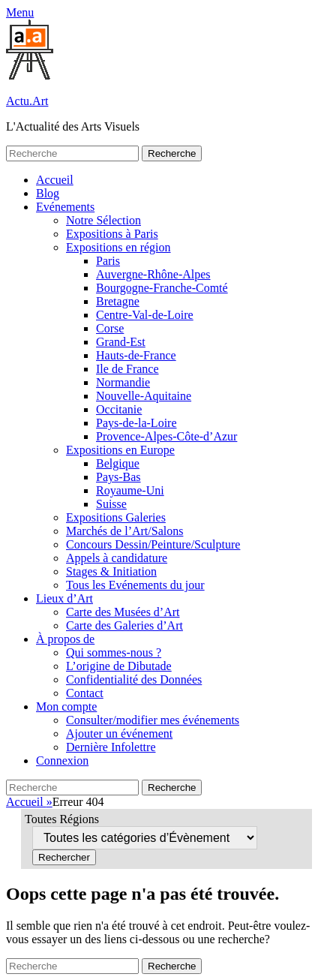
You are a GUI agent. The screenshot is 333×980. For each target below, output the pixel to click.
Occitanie (119, 409)
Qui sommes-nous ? (114, 652)
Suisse (111, 504)
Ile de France (127, 369)
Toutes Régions (62, 819)
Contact (85, 693)
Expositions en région (118, 247)
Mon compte (66, 706)
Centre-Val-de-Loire (145, 315)
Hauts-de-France (136, 355)
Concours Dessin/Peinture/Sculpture (153, 544)
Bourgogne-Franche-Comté (162, 288)
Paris (108, 261)
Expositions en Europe (120, 450)
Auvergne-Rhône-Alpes (153, 274)
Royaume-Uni (130, 490)
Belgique (118, 463)
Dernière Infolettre (111, 747)
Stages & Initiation (111, 571)
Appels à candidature (117, 558)
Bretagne (118, 301)
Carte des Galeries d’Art (124, 625)
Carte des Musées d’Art (123, 612)
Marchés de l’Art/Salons (124, 531)
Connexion (62, 761)
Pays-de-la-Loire (136, 423)
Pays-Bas (118, 477)
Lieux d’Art (64, 598)
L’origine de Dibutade (119, 666)
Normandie (123, 382)
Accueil (55, 180)
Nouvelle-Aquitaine (144, 396)
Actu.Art (27, 101)
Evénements (65, 207)
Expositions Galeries (116, 517)
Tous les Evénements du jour (135, 585)
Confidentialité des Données (134, 679)
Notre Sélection (103, 220)
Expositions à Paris (112, 234)
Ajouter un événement (119, 733)
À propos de (65, 639)
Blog (48, 193)
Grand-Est (121, 342)
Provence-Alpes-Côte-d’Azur (166, 436)
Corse (110, 328)
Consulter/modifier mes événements (153, 720)
